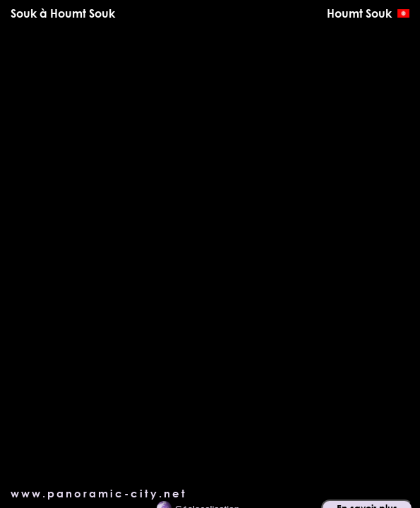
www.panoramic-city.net (99, 493)
